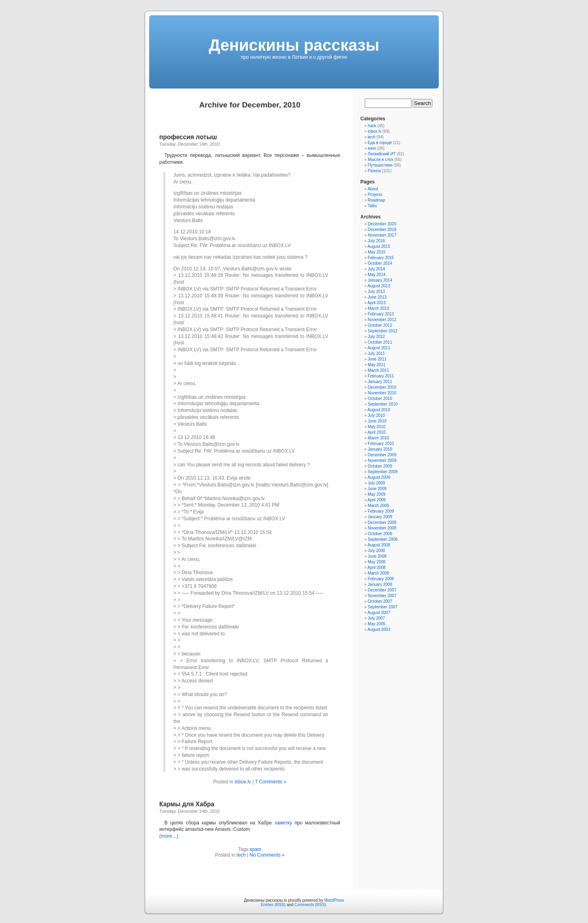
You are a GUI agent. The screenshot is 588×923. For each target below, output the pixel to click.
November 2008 (382, 528)
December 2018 (382, 230)
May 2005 (376, 624)
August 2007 (379, 613)
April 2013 (377, 303)
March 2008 (378, 573)
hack (372, 126)
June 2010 (377, 421)
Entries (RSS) (273, 905)
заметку (283, 823)
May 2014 (376, 275)
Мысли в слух (380, 160)
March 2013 (378, 308)
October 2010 (380, 399)
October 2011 (380, 342)
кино (372, 148)
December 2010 (382, 387)
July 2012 (376, 337)
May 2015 (376, 252)
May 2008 (376, 562)
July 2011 (376, 353)
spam (256, 849)
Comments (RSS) (310, 905)
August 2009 (379, 477)
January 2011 (380, 382)
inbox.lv (243, 782)
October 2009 (380, 466)
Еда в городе (380, 143)
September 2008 (382, 539)
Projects (375, 195)
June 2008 (377, 556)
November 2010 (382, 393)
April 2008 (377, 568)
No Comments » (267, 855)
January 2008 (380, 584)
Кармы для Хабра (187, 804)
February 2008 (381, 579)
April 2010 (377, 432)
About (373, 189)
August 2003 (379, 629)
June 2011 (377, 359)
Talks (372, 206)
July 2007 (376, 618)
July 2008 (376, 551)
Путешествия (380, 165)
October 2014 (380, 263)
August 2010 (379, 410)
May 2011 (376, 365)
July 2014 (376, 269)
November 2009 (382, 460)
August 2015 (379, 246)
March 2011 (378, 370)
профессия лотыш (188, 137)
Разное (374, 171)
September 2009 (382, 472)
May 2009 (376, 494)
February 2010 (381, 444)
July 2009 (376, 483)
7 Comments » (271, 782)
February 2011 (381, 376)
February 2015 (381, 258)
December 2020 (382, 224)
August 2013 (379, 286)
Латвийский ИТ (382, 154)
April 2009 (377, 500)
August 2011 (379, 348)
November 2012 (382, 320)
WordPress (334, 900)
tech (241, 855)
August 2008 (379, 545)
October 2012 (380, 325)
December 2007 (382, 590)
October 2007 (380, 601)
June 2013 (377, 297)
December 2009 (382, 455)
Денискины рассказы (294, 45)
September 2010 (382, 404)
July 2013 (376, 292)
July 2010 (376, 415)
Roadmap (376, 200)
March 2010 (378, 438)
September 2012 (382, 331)
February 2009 (381, 511)
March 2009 (378, 506)
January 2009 (380, 517)
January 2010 (380, 449)
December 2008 (382, 522)
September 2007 (382, 607)
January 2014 (380, 280)
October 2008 (380, 534)
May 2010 (376, 427)
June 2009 (377, 489)
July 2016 (376, 241)
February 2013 (381, 314)
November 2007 (382, 596)
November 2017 (382, 235)
